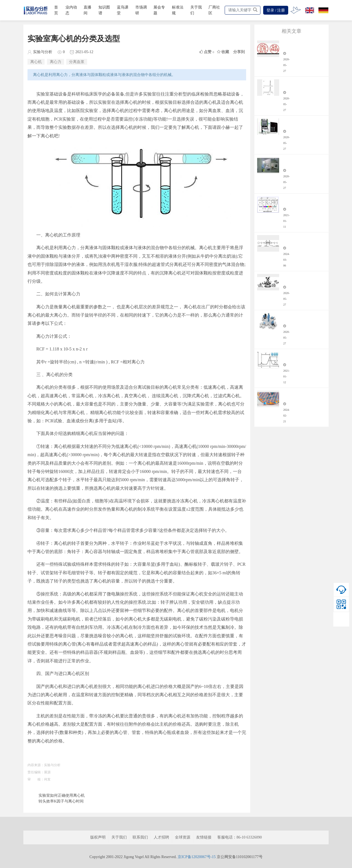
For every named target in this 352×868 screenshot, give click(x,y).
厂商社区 (214, 10)
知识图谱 (104, 10)
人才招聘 (161, 837)
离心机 (36, 62)
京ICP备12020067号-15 (197, 857)
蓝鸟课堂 (123, 10)
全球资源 (183, 837)
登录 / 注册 (276, 10)
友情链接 (204, 837)
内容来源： (36, 765)
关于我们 (196, 10)
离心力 (56, 62)
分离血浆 (77, 62)
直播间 (87, 10)
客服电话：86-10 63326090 (240, 837)
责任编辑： (36, 772)
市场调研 (141, 10)
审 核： (36, 779)
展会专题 (159, 10)
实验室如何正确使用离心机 (62, 795)
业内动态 (71, 10)
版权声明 (98, 837)
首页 (56, 10)
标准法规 (178, 10)
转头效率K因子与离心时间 (61, 801)
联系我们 (140, 837)
